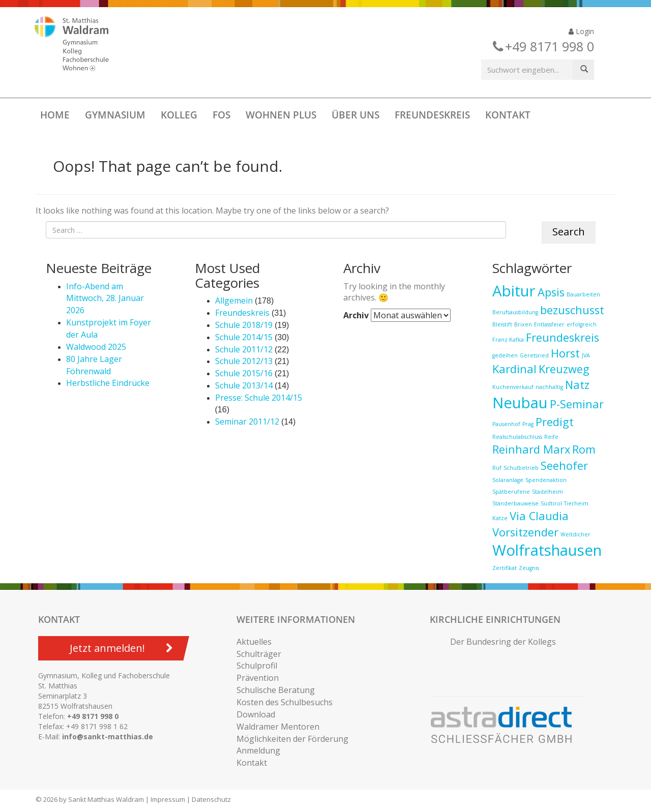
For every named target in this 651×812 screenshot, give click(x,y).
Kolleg (179, 115)
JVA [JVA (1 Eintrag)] (586, 355)
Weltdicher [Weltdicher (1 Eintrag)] (575, 534)
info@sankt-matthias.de (108, 736)
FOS (221, 115)
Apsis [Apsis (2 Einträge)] (551, 292)
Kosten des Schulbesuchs (285, 702)
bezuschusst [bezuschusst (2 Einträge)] (572, 310)
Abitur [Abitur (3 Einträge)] (514, 291)
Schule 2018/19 (244, 325)
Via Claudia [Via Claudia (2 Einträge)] (539, 516)
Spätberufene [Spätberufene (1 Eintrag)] (511, 492)
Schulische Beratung (276, 690)
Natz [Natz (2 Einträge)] (577, 385)
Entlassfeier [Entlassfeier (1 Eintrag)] (549, 324)
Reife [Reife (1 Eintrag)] (551, 437)
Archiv (356, 315)
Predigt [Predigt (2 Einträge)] (555, 422)
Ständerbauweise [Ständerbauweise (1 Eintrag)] (515, 503)
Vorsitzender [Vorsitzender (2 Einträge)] (525, 532)
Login (581, 31)
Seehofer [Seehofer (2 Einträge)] (564, 465)
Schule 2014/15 (244, 337)
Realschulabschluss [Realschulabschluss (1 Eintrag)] (517, 437)
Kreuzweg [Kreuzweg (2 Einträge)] (564, 369)
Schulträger (259, 654)
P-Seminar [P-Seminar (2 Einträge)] (577, 404)
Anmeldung (258, 750)
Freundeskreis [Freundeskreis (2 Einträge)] (563, 337)
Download (256, 714)
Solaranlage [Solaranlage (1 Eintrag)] (508, 480)
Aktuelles (254, 642)
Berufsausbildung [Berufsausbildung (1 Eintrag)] (515, 312)
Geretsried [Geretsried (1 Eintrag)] (534, 355)
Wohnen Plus (281, 115)
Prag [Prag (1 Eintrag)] (528, 424)
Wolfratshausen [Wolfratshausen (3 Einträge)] (547, 550)
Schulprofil (257, 666)
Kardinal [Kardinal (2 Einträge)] (514, 369)
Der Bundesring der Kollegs (503, 642)
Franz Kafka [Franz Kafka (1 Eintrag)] (508, 340)
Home (55, 115)
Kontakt (508, 115)
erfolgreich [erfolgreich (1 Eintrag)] (582, 324)
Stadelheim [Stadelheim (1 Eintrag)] (548, 492)
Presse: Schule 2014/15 (259, 398)
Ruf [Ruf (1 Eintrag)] (497, 468)
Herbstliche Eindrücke (108, 383)
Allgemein (234, 300)
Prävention (258, 678)
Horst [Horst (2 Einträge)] (565, 353)
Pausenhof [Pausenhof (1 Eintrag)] (506, 424)
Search (569, 232)
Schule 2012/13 (244, 361)
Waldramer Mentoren (278, 727)
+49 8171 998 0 (93, 716)
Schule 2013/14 (244, 385)
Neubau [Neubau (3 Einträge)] (520, 403)
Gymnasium (115, 115)
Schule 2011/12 (244, 349)
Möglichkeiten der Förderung (292, 739)
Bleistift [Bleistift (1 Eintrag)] (502, 324)
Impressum (168, 799)
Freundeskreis (432, 115)
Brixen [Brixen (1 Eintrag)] (523, 324)
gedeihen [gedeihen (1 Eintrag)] (505, 355)
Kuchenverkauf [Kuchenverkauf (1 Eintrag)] (513, 387)
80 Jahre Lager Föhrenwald (94, 365)
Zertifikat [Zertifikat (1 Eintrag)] (505, 568)
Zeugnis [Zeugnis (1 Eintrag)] (529, 568)
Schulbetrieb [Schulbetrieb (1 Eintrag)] (521, 468)
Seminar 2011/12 (247, 422)
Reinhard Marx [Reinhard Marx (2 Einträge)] (531, 449)
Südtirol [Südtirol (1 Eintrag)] (551, 503)
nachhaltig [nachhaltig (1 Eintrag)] (549, 387)
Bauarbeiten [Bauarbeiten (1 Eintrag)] (583, 294)
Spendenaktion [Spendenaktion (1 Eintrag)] (546, 480)
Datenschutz (211, 799)
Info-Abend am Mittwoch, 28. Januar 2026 (105, 298)
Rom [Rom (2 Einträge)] (584, 449)
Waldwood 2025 (96, 347)
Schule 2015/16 (244, 373)
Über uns (356, 115)
